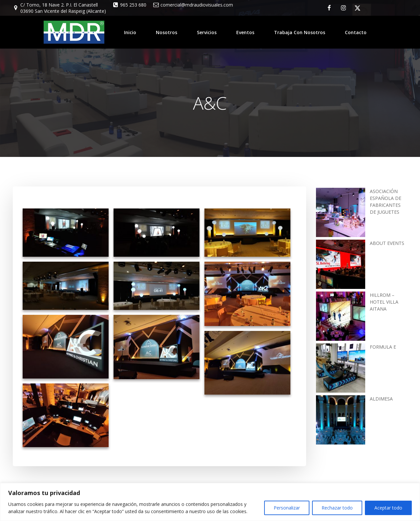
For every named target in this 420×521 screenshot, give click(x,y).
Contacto (356, 32)
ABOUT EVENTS (387, 242)
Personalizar (287, 508)
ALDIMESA (381, 398)
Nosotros (167, 32)
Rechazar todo (337, 508)
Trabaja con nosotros (300, 32)
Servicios (207, 32)
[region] (210, 502)
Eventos (245, 32)
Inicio (130, 32)
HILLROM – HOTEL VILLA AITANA (384, 301)
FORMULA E (383, 346)
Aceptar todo (388, 508)
